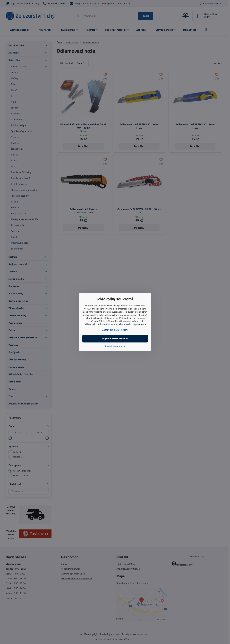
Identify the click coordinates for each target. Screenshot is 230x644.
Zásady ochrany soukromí (115, 330)
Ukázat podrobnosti (115, 346)
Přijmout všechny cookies (115, 339)
